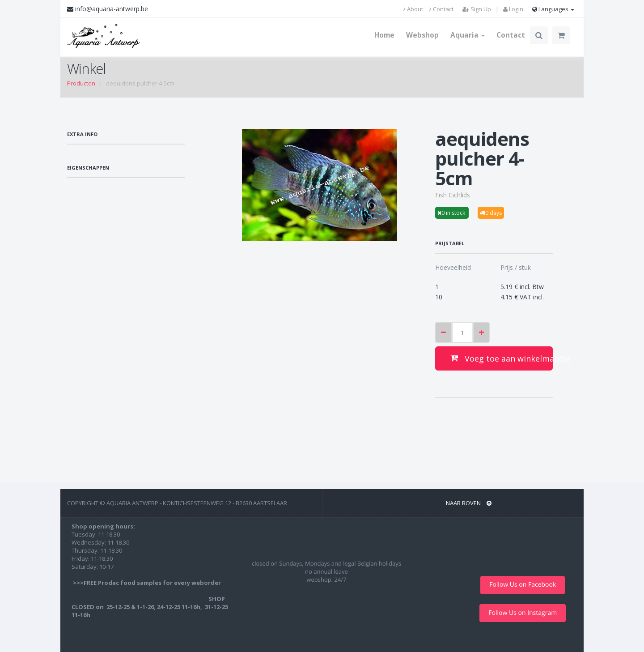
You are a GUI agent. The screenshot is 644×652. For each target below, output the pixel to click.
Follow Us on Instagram (523, 613)
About (413, 9)
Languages (553, 9)
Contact (441, 9)
